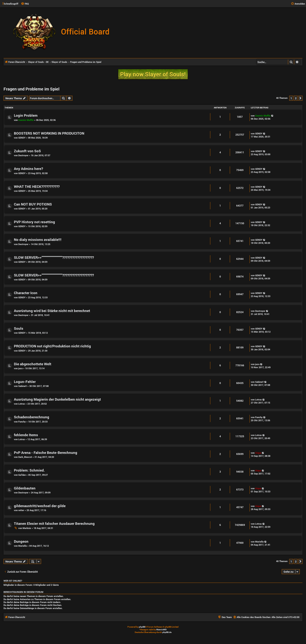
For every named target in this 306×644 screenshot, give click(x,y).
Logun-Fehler (25, 382)
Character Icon (26, 293)
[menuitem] (25, 4)
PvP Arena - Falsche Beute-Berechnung (46, 453)
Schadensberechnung (32, 417)
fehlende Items (26, 435)
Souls (19, 328)
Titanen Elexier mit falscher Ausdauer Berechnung (54, 523)
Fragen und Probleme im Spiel (31, 89)
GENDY (22, 138)
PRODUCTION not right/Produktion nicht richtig (52, 346)
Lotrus (22, 404)
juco (20, 368)
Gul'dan (22, 475)
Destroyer (23, 155)
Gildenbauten (25, 488)
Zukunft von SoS (27, 151)
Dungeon (21, 541)
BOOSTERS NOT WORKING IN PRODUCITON (49, 133)
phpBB (142, 627)
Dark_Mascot (25, 457)
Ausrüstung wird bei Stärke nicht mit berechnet (52, 311)
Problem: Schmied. (29, 470)
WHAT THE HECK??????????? (37, 186)
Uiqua (258, 453)
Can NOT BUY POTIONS (33, 204)
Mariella (23, 546)
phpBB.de (167, 632)
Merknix (27, 528)
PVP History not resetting (34, 222)
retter (21, 510)
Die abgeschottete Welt (33, 364)
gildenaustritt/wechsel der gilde (40, 506)
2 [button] (296, 98)
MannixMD (162, 630)
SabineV (23, 386)
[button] (300, 98)
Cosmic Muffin (26, 120)
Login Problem (26, 115)
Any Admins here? (28, 169)
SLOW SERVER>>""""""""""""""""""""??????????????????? (54, 257)
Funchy (22, 422)
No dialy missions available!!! (38, 240)
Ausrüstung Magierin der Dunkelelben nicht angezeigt (57, 399)
